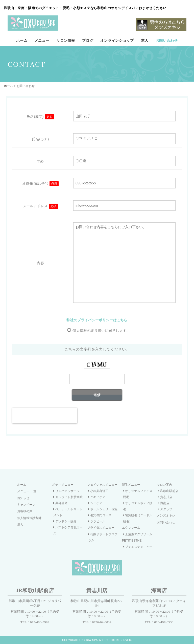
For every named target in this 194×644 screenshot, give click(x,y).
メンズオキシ (166, 516)
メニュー (42, 41)
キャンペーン (26, 505)
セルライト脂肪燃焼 (68, 497)
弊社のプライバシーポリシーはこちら (97, 320)
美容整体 (60, 503)
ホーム (22, 41)
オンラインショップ (117, 41)
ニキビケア (97, 497)
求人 (145, 41)
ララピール (97, 521)
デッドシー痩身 (65, 521)
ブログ (88, 41)
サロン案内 (164, 485)
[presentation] (45, 416)
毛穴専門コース (100, 515)
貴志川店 (165, 497)
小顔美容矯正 (98, 491)
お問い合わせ (167, 41)
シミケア (95, 503)
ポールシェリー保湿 (103, 509)
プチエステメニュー (138, 547)
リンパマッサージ (66, 491)
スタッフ (165, 509)
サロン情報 (66, 41)
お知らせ (23, 498)
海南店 (163, 503)
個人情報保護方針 (29, 518)
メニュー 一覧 (27, 491)
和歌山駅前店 (168, 491)
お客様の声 (25, 511)
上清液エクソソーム (138, 534)
